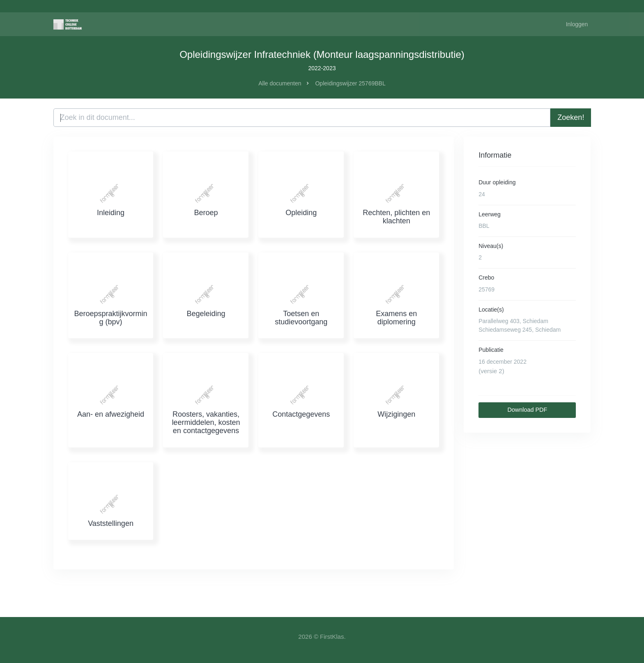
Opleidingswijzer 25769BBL (350, 83)
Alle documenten (280, 83)
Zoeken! (571, 117)
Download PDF (527, 410)
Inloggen (577, 24)
